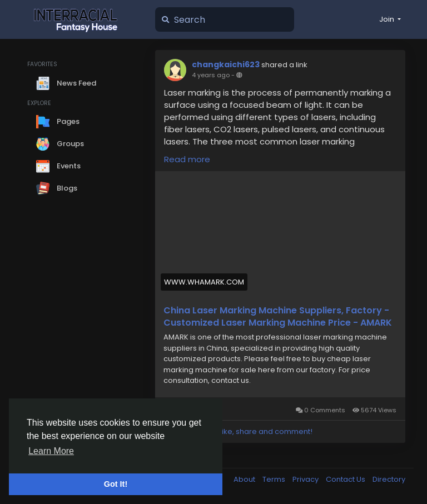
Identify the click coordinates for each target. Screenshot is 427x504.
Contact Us (346, 479)
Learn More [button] (51, 451)
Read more (187, 159)
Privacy (306, 479)
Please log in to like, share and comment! (238, 431)
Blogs (57, 188)
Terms (275, 479)
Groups (60, 144)
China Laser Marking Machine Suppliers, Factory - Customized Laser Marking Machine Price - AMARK (278, 317)
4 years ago (211, 75)
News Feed (66, 83)
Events (58, 166)
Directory (389, 479)
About (245, 479)
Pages (58, 122)
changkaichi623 (226, 64)
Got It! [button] (116, 484)
